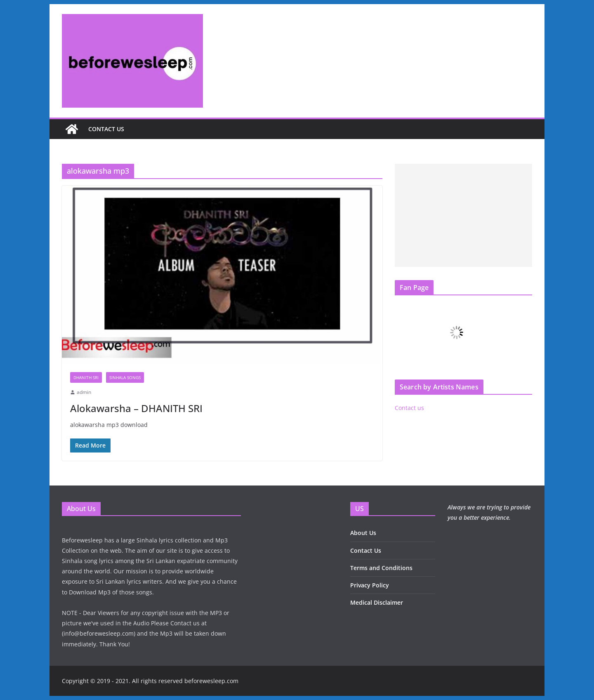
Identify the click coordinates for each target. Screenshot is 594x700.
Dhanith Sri (86, 377)
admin (84, 392)
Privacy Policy (370, 585)
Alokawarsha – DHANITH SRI (136, 408)
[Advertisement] (463, 215)
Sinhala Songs (125, 377)
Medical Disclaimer (377, 602)
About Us (363, 533)
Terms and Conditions (381, 568)
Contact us (106, 129)
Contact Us (366, 550)
